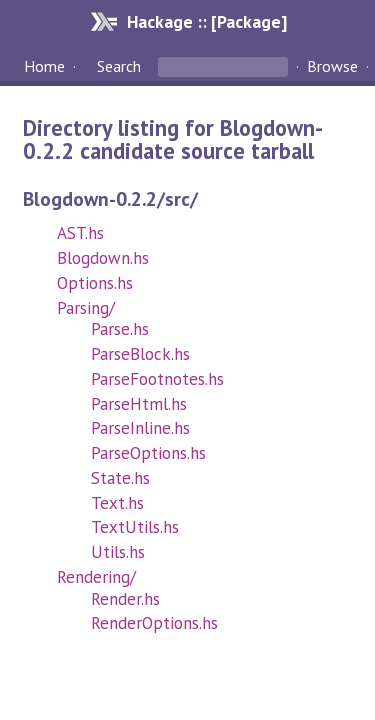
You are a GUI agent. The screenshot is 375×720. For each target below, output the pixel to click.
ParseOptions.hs (148, 453)
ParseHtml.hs (139, 404)
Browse (332, 66)
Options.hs (95, 283)
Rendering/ (96, 577)
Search (119, 66)
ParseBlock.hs (140, 354)
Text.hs (117, 503)
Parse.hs (120, 329)
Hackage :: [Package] (207, 21)
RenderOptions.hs (154, 623)
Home (44, 66)
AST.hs (80, 233)
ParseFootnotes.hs (157, 379)
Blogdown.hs (103, 258)
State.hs (120, 478)
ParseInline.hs (140, 428)
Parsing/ (86, 308)
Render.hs (125, 599)
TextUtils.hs (135, 527)
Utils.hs (118, 552)
